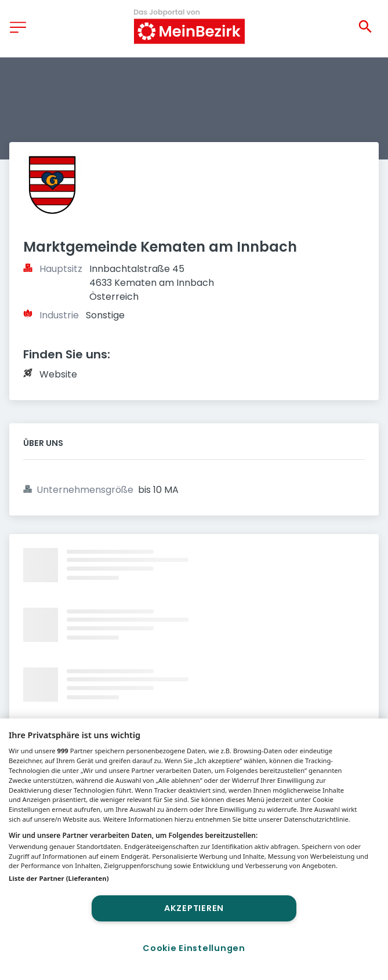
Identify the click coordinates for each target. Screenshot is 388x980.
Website (58, 374)
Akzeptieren (194, 908)
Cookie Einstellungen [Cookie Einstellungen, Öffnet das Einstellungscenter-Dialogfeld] (194, 948)
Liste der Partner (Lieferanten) (59, 878)
